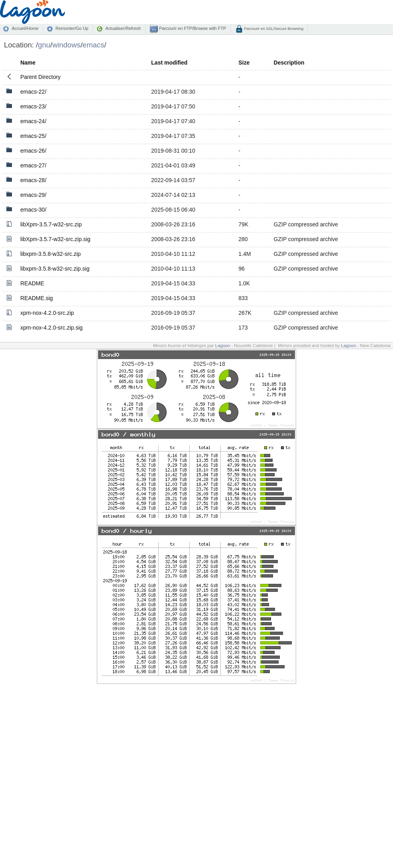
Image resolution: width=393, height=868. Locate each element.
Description (289, 63)
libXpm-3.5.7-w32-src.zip (51, 224)
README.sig (37, 298)
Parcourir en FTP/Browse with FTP (192, 28)
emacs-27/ (33, 165)
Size (244, 63)
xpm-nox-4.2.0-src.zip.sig (51, 328)
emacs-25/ (33, 136)
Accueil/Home (25, 28)
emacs (93, 45)
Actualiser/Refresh (123, 28)
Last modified (169, 63)
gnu (44, 45)
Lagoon (223, 346)
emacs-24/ (33, 121)
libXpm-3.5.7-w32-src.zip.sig (55, 239)
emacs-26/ (33, 151)
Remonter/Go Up (72, 28)
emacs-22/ (33, 92)
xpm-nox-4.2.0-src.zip (47, 313)
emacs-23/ (33, 106)
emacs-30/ (33, 210)
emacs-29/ (33, 195)
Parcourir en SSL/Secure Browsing (273, 28)
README (32, 283)
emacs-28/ (33, 180)
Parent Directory (40, 77)
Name (28, 63)
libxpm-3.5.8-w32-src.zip (51, 254)
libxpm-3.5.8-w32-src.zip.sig (55, 269)
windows (66, 45)
